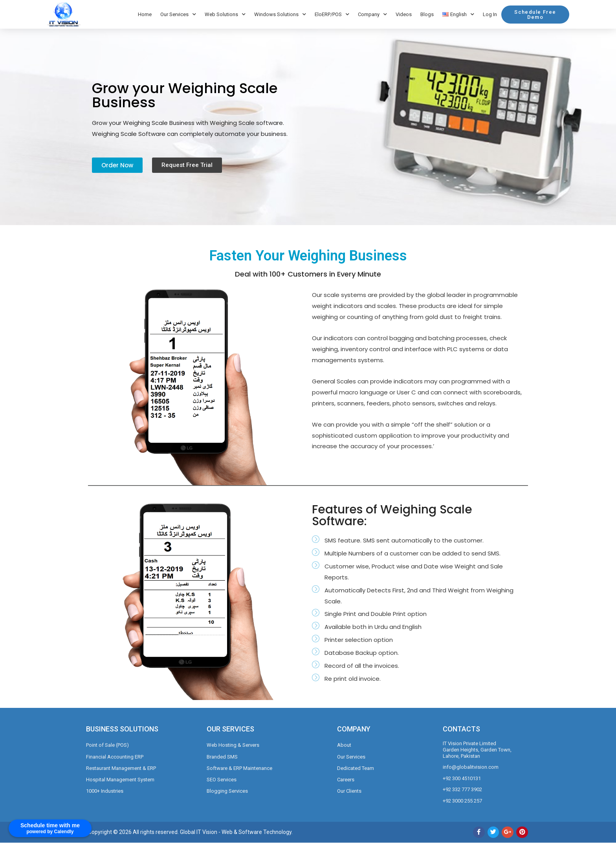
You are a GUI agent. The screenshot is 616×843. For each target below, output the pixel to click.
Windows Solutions (280, 14)
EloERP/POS (332, 14)
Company (372, 14)
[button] (535, 15)
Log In (490, 14)
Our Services (178, 14)
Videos (404, 14)
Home (145, 14)
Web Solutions (225, 14)
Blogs (427, 14)
